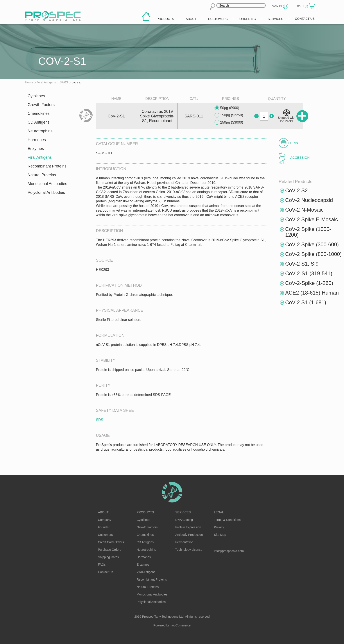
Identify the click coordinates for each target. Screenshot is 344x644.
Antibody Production (189, 535)
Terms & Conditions (227, 520)
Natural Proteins (42, 175)
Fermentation (184, 542)
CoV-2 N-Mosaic (304, 210)
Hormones (37, 140)
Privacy (219, 527)
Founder (104, 527)
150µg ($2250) (229, 115)
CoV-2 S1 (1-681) (306, 302)
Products (145, 512)
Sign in (277, 6)
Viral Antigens (40, 157)
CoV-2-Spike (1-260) (309, 283)
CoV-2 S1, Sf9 (302, 264)
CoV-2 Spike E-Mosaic (312, 219)
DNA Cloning (184, 520)
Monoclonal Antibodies (47, 184)
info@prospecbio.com (229, 551)
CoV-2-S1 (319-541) (309, 273)
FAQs (102, 565)
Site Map (220, 535)
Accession (300, 157)
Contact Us (106, 572)
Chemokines (39, 113)
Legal (219, 512)
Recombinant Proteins (47, 166)
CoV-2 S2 (297, 190)
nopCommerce (181, 625)
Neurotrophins (40, 131)
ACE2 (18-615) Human (312, 293)
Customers (106, 535)
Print (295, 143)
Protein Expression (188, 527)
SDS (99, 420)
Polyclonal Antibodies (46, 192)
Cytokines (36, 96)
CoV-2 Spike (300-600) (312, 244)
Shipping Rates (108, 557)
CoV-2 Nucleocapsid (309, 200)
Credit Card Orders (111, 542)
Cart (303, 6)
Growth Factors (41, 105)
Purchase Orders (110, 550)
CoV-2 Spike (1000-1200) (308, 232)
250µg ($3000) (229, 122)
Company (105, 520)
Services (183, 512)
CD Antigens (39, 122)
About (103, 512)
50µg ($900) (227, 108)
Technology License (189, 550)
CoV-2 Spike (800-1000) (313, 254)
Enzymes (36, 149)
